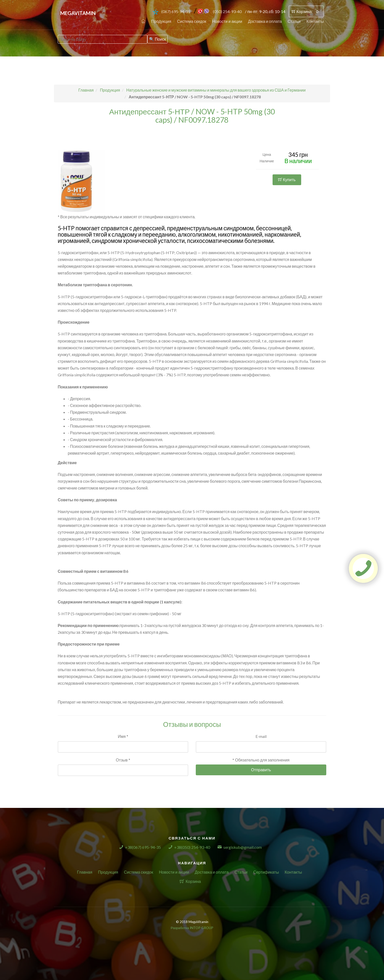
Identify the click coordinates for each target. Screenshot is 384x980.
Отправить (261, 770)
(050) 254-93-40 (227, 11)
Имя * (123, 736)
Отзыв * (123, 760)
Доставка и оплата (265, 21)
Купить (287, 180)
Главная (85, 872)
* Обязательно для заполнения (261, 760)
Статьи (294, 21)
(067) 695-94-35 (176, 11)
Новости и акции (227, 21)
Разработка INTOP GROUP (192, 928)
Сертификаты (266, 872)
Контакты (315, 21)
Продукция (161, 21)
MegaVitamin (78, 13)
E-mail (261, 736)
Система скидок (192, 21)
